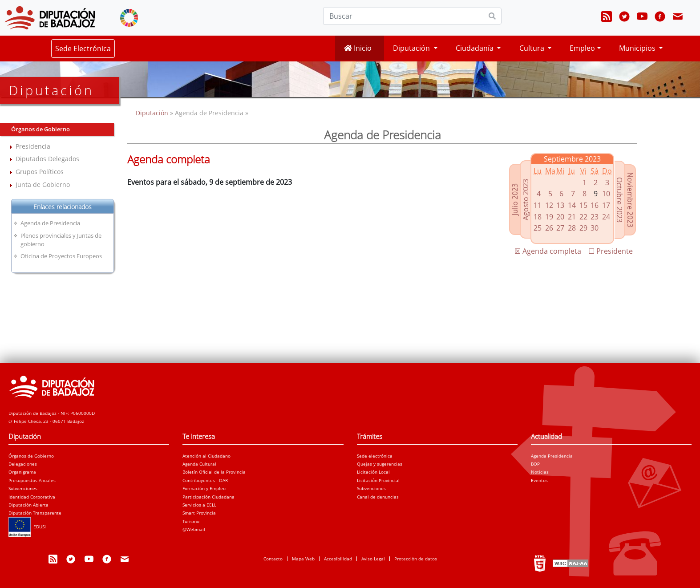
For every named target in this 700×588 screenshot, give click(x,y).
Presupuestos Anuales (32, 480)
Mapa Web (303, 559)
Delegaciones (23, 464)
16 (595, 205)
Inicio (358, 48)
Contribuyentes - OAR (205, 480)
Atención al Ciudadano (206, 456)
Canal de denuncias (378, 497)
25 (538, 228)
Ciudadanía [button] (475, 48)
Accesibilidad (338, 559)
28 (572, 228)
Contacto (273, 559)
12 (549, 205)
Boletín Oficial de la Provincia (214, 472)
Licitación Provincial (378, 480)
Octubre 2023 (619, 200)
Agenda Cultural (199, 464)
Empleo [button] (582, 48)
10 (606, 194)
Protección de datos (416, 559)
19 (549, 217)
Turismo (191, 521)
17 (606, 205)
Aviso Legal (373, 559)
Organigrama (22, 472)
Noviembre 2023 (630, 200)
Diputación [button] (412, 48)
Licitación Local (373, 472)
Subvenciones (23, 488)
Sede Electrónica (83, 49)
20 (560, 217)
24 (606, 217)
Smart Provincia (199, 513)
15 (583, 205)
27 (560, 228)
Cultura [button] (533, 48)
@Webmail (194, 529)
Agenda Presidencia (552, 456)
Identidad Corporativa (32, 497)
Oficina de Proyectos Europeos (61, 256)
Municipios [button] (638, 48)
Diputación (153, 113)
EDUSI (27, 527)
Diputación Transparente (35, 513)
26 (549, 228)
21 (572, 217)
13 (560, 205)
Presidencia (33, 146)
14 (572, 205)
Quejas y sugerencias (380, 464)
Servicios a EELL (199, 505)
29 (583, 228)
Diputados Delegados (47, 159)
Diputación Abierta (28, 505)
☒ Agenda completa (548, 251)
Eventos (539, 480)
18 (538, 217)
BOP (535, 464)
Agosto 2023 (526, 200)
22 (583, 217)
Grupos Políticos (40, 172)
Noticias (540, 472)
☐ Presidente (611, 251)
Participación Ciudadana (208, 497)
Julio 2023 (515, 199)
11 (538, 205)
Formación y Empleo (204, 488)
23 (595, 217)
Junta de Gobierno (43, 185)
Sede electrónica (375, 456)
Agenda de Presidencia (50, 223)
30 (595, 228)
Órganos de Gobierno (31, 456)
